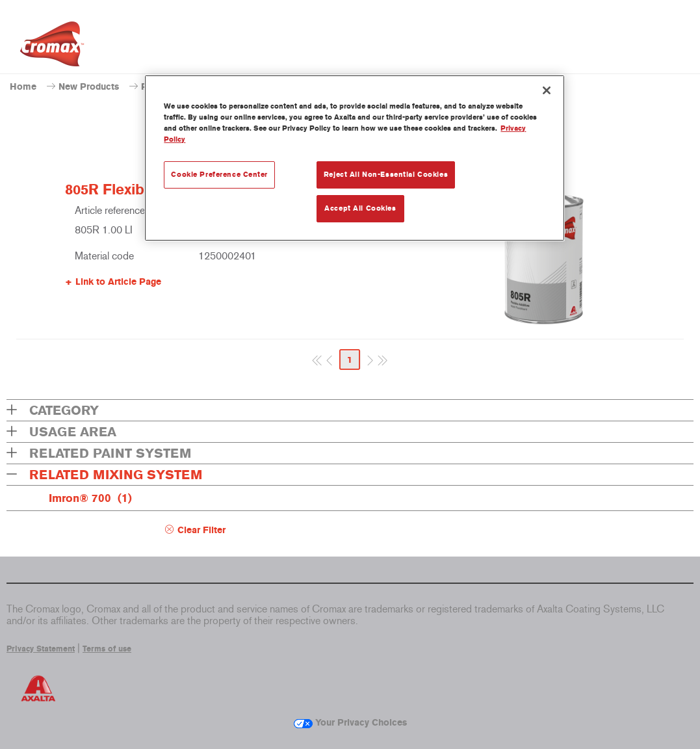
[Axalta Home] (52, 47)
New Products (89, 87)
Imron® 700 (90, 498)
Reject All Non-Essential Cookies (386, 174)
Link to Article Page (118, 282)
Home (23, 87)
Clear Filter (201, 530)
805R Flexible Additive (141, 190)
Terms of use (107, 649)
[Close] (547, 90)
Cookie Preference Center (219, 174)
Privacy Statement (41, 649)
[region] (354, 158)
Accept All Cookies (360, 208)
